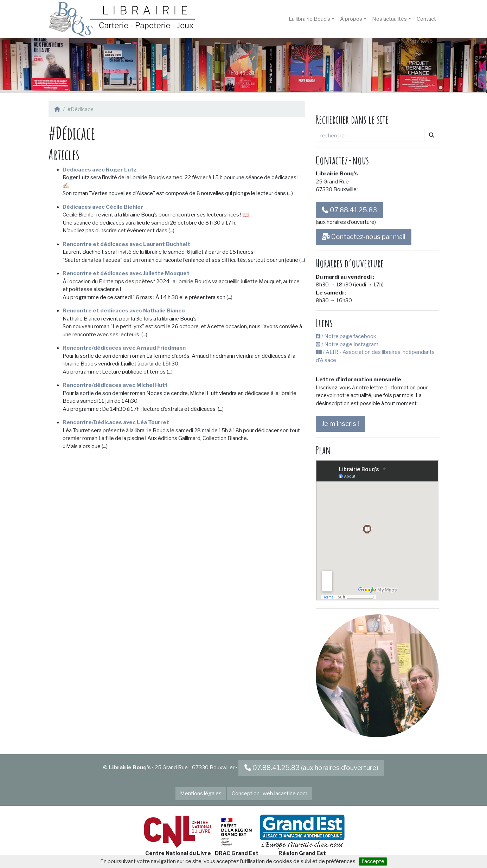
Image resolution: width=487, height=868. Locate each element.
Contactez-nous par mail (364, 237)
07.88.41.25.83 (349, 210)
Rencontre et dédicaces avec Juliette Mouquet (126, 273)
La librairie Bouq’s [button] (309, 19)
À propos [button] (351, 19)
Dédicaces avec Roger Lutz (100, 170)
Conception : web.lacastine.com (270, 793)
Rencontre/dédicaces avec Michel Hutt (115, 385)
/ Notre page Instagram (347, 344)
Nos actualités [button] (389, 19)
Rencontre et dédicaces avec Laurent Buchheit (126, 244)
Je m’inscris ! (340, 424)
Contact (426, 19)
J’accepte (373, 861)
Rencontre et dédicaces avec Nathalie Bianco (124, 311)
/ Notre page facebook (346, 336)
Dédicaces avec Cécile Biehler (103, 207)
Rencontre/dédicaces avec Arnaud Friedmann (124, 348)
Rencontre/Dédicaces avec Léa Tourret (116, 422)
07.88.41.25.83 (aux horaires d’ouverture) (311, 768)
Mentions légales (201, 793)
